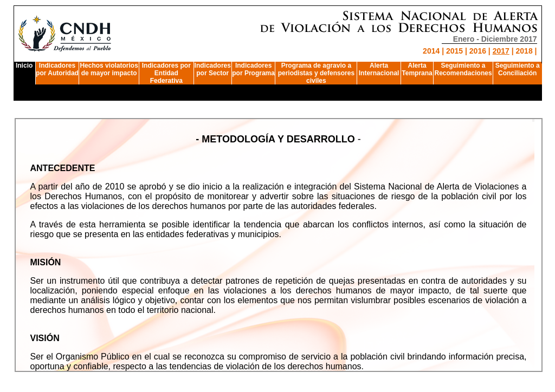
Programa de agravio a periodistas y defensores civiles (316, 73)
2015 (454, 51)
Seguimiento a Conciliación (518, 69)
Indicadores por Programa (253, 69)
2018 (524, 51)
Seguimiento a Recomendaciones (463, 69)
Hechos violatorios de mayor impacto (109, 69)
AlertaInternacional (379, 69)
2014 (431, 51)
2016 (478, 51)
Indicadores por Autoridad (57, 69)
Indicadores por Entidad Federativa (166, 73)
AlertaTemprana (417, 69)
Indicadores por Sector (213, 69)
